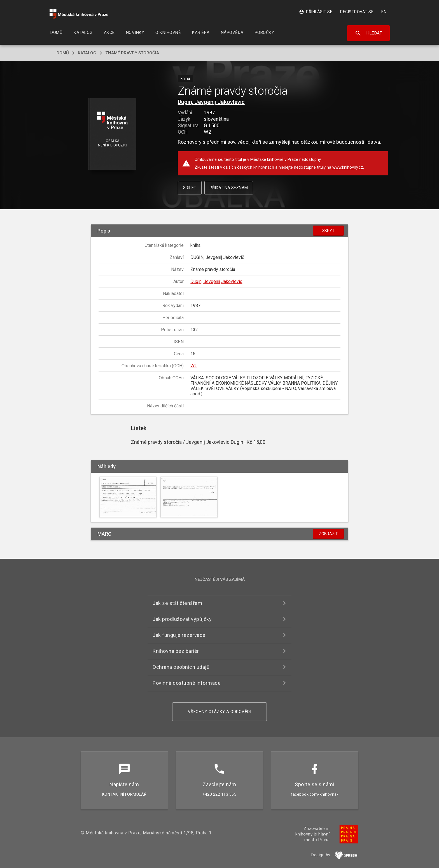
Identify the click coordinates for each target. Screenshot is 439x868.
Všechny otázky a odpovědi (220, 712)
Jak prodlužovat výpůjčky (182, 619)
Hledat (369, 33)
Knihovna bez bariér (176, 651)
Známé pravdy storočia (132, 53)
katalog (87, 53)
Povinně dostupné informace (187, 683)
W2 (194, 366)
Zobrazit (328, 534)
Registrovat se (357, 12)
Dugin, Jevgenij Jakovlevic (211, 102)
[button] (112, 135)
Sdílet (190, 188)
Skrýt (328, 231)
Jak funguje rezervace (179, 635)
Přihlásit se (316, 12)
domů (63, 53)
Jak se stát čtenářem (177, 603)
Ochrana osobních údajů (181, 667)
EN (384, 12)
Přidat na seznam (229, 188)
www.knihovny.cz (348, 167)
